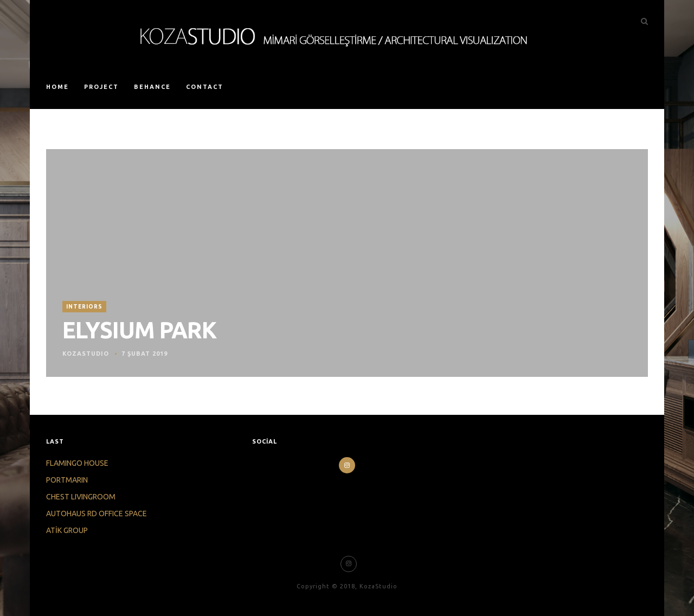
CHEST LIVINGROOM (81, 497)
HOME (57, 87)
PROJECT (101, 87)
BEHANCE (152, 87)
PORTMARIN (67, 480)
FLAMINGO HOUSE (77, 463)
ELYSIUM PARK (139, 330)
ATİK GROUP (67, 530)
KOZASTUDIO (86, 354)
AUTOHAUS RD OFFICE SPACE (97, 514)
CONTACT (205, 87)
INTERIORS (84, 307)
